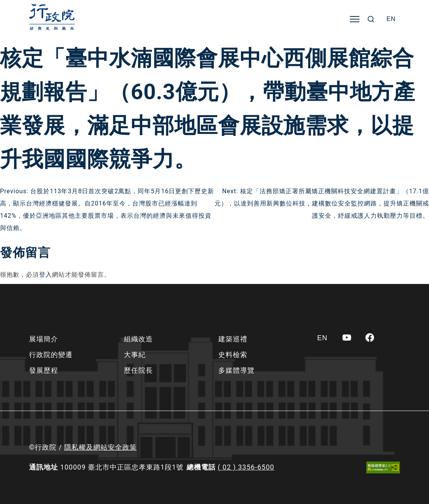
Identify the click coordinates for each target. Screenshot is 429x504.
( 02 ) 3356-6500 (246, 467)
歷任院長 (138, 370)
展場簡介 (44, 339)
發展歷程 (44, 370)
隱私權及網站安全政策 (101, 447)
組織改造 (138, 339)
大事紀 (135, 355)
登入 (45, 275)
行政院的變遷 (51, 355)
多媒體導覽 (236, 370)
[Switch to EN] (391, 19)
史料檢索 (233, 355)
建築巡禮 (233, 339)
